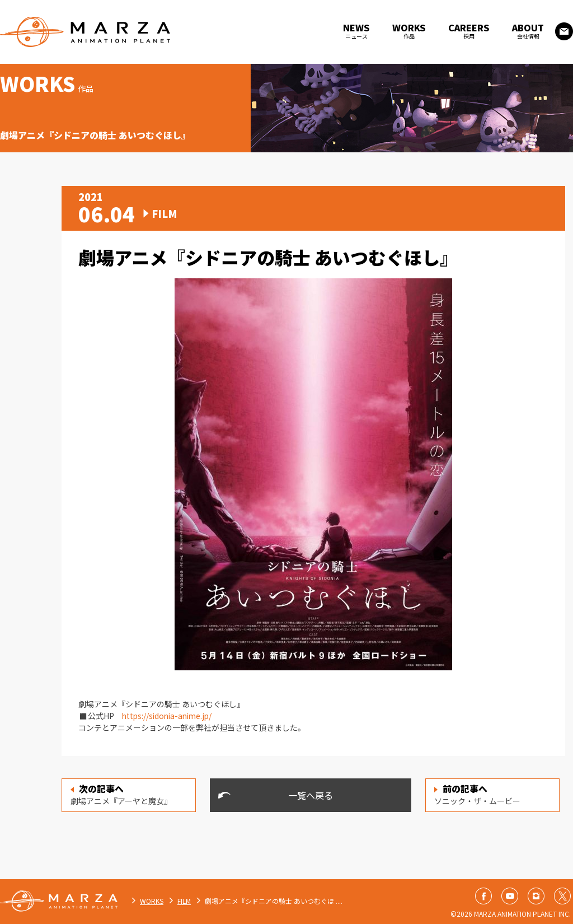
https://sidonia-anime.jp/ (169, 716)
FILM (184, 901)
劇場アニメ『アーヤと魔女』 (121, 794)
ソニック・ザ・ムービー (477, 794)
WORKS (152, 901)
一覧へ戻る (311, 795)
